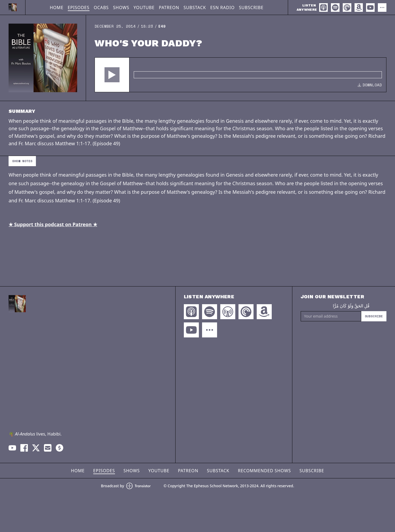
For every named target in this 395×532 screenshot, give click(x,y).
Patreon (169, 8)
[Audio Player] (241, 75)
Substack (195, 8)
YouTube (144, 8)
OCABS (101, 8)
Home (57, 8)
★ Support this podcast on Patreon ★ (53, 224)
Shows (121, 8)
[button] (112, 75)
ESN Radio (223, 8)
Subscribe (251, 8)
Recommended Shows (264, 471)
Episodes (79, 8)
